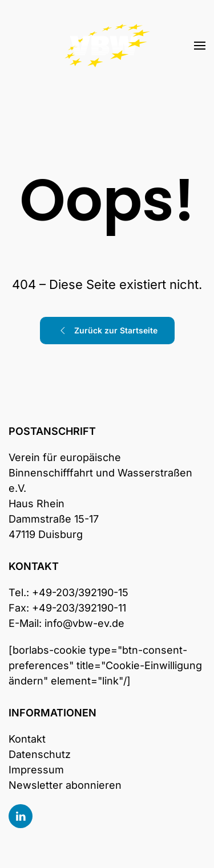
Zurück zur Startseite (107, 331)
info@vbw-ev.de (84, 623)
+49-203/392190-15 (80, 592)
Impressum (36, 770)
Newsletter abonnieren (65, 785)
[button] (200, 46)
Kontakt (27, 739)
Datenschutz (40, 754)
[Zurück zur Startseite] (107, 46)
